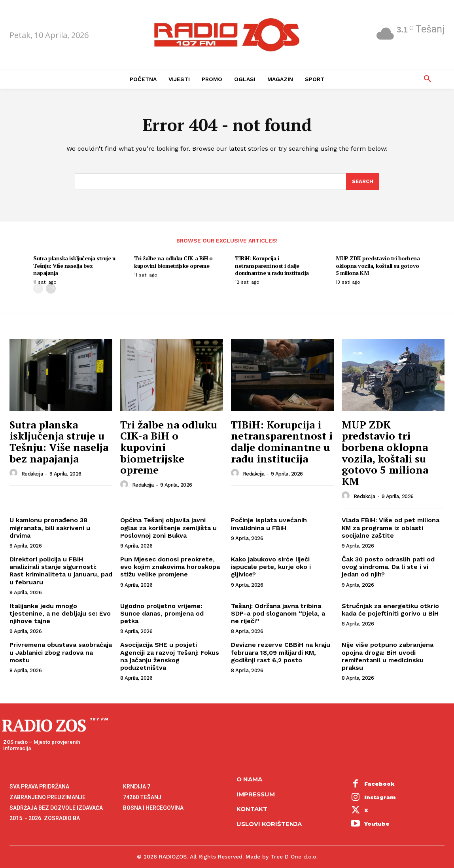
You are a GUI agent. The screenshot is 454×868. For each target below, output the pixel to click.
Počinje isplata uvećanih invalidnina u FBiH (269, 524)
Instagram (380, 797)
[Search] (363, 182)
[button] (428, 79)
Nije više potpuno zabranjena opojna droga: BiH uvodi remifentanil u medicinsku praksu (388, 656)
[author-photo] (15, 473)
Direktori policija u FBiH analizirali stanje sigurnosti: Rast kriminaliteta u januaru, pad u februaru (61, 571)
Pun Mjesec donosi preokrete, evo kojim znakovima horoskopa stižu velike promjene (170, 567)
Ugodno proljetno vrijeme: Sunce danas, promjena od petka (162, 613)
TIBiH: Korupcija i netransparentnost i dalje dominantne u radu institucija (272, 265)
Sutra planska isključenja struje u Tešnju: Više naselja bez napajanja (74, 265)
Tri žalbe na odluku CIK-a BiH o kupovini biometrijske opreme (173, 262)
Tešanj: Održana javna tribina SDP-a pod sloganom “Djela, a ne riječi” (278, 613)
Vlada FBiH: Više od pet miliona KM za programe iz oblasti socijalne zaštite (391, 528)
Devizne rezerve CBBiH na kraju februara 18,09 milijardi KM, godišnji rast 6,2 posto (281, 652)
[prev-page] (38, 289)
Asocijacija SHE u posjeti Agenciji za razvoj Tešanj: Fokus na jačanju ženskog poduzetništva (170, 656)
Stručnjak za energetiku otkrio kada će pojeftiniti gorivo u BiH (390, 610)
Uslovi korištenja (269, 824)
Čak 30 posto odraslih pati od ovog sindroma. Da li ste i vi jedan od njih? (388, 567)
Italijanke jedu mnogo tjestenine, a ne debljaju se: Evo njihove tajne (60, 613)
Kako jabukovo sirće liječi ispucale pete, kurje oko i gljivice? (271, 567)
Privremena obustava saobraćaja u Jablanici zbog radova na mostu (61, 652)
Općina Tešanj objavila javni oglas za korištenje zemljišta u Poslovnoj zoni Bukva (168, 528)
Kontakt (252, 809)
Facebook (379, 784)
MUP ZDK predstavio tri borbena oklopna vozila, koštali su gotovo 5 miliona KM (378, 265)
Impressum (256, 794)
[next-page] (51, 289)
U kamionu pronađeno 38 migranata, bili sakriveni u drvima (50, 528)
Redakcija (32, 474)
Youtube (377, 824)
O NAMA (249, 779)
